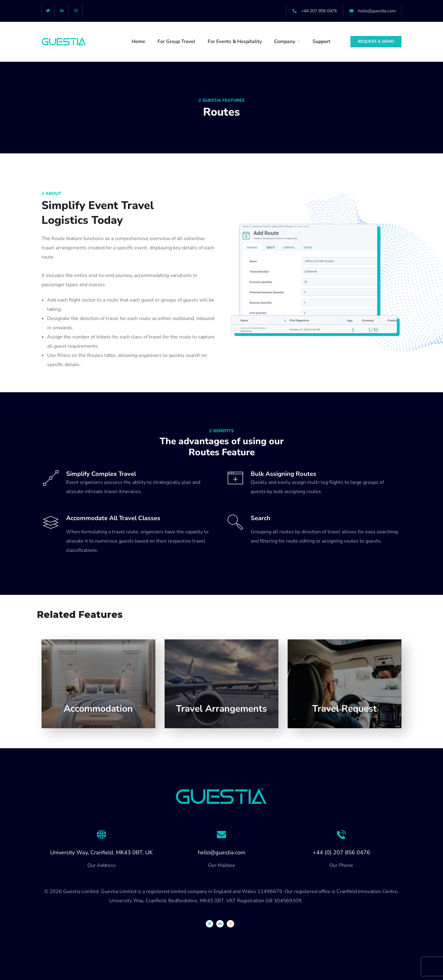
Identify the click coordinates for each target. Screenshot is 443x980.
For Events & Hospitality (235, 41)
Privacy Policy (319, 901)
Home (138, 41)
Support (321, 41)
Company (285, 41)
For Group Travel (176, 41)
